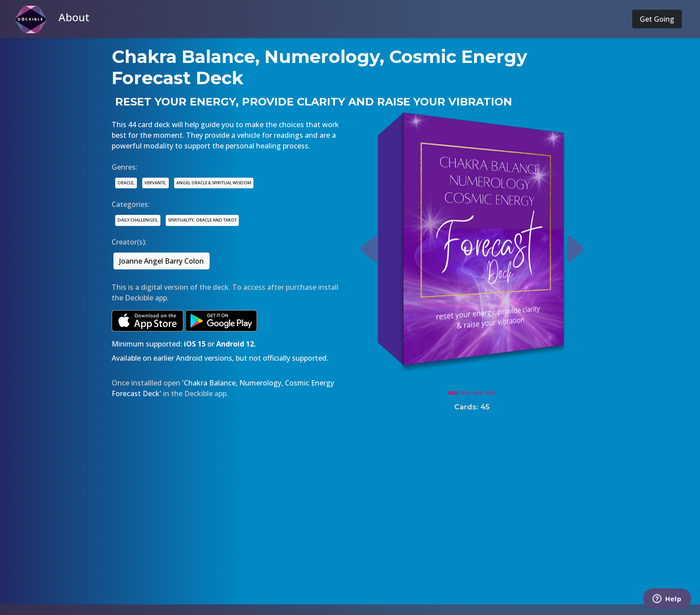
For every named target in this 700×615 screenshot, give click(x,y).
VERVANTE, (156, 183)
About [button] (74, 17)
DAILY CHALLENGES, (138, 220)
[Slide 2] (466, 391)
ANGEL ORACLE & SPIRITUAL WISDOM (214, 183)
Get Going (657, 19)
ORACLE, (126, 183)
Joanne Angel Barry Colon (161, 261)
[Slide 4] (490, 391)
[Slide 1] (453, 391)
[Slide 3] (478, 391)
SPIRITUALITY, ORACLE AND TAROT (202, 220)
